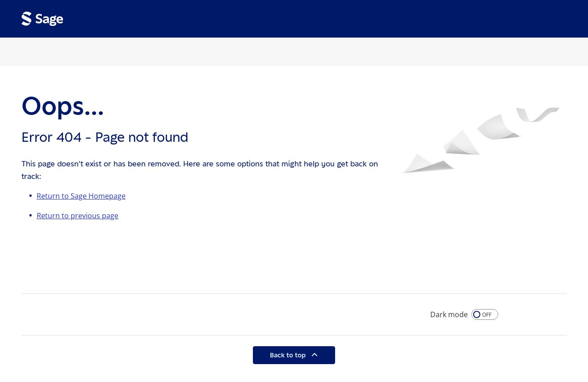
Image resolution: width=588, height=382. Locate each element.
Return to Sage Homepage (81, 196)
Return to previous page (78, 216)
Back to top (289, 355)
